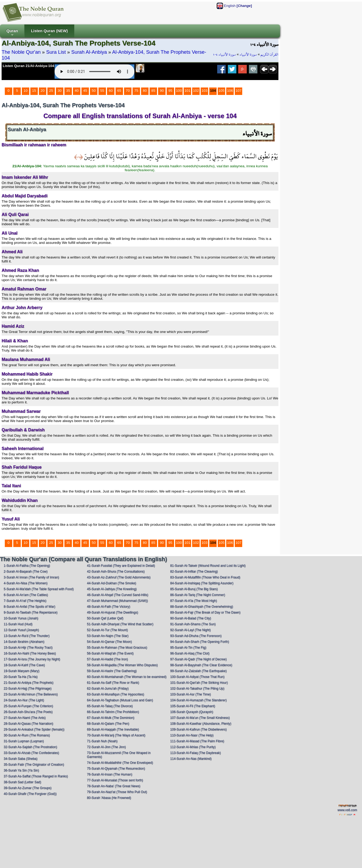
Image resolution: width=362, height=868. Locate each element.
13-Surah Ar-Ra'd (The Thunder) (27, 636)
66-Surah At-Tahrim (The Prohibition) (113, 712)
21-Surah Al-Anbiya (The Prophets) (29, 683)
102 (196, 91)
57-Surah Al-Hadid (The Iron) (108, 659)
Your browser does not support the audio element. (94, 72)
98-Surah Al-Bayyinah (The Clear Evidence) (201, 665)
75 (136, 91)
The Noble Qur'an (21, 52)
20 (43, 91)
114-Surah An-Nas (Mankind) (191, 759)
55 (102, 91)
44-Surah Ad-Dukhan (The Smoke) (112, 583)
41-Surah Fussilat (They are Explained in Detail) (121, 566)
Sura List (56, 52)
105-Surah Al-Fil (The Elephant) (193, 706)
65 (119, 91)
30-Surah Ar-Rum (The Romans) (27, 735)
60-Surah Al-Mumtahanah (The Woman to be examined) (127, 677)
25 (51, 91)
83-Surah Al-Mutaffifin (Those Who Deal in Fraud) (205, 577)
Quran (12, 33)
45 (85, 91)
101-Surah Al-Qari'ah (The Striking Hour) (199, 683)
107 (238, 91)
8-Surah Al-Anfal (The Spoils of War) (30, 607)
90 (162, 91)
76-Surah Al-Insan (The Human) (110, 774)
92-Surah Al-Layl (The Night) (191, 630)
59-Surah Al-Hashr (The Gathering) (112, 671)
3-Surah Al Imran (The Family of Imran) (31, 577)
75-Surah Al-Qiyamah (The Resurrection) (116, 769)
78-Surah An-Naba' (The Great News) (114, 786)
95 (170, 91)
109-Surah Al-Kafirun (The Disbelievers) (199, 729)
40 (77, 91)
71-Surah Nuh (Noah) (102, 741)
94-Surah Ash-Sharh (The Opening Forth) (200, 642)
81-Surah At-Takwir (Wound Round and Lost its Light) (208, 566)
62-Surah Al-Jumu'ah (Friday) (108, 688)
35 (68, 91)
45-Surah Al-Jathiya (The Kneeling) (112, 589)
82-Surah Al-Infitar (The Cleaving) (194, 571)
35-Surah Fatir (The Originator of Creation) (34, 765)
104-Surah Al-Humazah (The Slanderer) (199, 700)
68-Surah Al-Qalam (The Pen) (108, 724)
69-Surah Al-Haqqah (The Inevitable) (113, 729)
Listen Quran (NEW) (49, 33)
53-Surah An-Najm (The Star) (108, 636)
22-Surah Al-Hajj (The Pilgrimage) (28, 688)
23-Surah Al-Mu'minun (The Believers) (31, 694)
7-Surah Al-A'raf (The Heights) (25, 601)
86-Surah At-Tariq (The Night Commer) (198, 595)
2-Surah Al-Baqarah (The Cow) (26, 571)
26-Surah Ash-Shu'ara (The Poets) (28, 712)
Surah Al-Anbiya (89, 52)
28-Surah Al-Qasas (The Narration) (28, 724)
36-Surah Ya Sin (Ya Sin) (21, 770)
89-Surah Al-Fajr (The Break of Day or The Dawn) (205, 612)
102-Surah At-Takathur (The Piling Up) (197, 688)
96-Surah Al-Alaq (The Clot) (190, 653)
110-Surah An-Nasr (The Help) (192, 735)
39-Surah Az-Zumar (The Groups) (28, 788)
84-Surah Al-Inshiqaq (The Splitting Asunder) (202, 583)
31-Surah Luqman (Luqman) (24, 741)
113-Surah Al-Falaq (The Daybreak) (196, 753)
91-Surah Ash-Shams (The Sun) (193, 624)
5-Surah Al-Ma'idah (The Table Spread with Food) (39, 589)
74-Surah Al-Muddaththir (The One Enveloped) (120, 763)
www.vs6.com (347, 810)
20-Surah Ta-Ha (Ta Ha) (21, 677)
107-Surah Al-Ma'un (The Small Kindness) (200, 718)
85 (153, 91)
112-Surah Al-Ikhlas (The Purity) (193, 747)
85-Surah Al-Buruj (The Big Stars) (194, 589)
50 (94, 91)
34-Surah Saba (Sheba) (21, 759)
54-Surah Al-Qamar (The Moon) (110, 642)
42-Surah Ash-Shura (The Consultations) (116, 571)
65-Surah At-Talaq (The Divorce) (110, 706)
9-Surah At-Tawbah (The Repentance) (31, 612)
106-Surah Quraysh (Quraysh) (192, 712)
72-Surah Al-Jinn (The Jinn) (106, 747)
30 (60, 91)
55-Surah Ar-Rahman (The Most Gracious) (117, 648)
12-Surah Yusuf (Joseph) (21, 630)
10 (26, 91)
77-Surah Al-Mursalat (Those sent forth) (115, 780)
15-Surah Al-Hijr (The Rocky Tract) (28, 648)
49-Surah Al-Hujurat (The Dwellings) (113, 612)
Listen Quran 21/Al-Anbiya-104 (28, 66)
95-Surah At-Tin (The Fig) (188, 648)
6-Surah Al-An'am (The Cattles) (26, 595)
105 (221, 91)
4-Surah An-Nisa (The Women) (26, 583)
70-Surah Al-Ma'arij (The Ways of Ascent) (116, 735)
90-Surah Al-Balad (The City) (191, 618)
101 (187, 91)
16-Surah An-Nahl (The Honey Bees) (30, 653)
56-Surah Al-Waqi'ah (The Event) (110, 653)
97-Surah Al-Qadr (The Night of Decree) (199, 659)
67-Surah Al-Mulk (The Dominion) (111, 718)
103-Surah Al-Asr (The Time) (191, 694)
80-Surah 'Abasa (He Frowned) (109, 798)
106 (230, 91)
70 (128, 91)
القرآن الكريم (270, 55)
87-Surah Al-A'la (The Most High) (194, 601)
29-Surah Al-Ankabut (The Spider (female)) (34, 729)
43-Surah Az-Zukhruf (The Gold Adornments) (119, 577)
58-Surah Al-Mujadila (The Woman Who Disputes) (122, 665)
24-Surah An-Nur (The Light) (24, 700)
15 (34, 91)
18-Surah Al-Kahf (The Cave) (24, 665)
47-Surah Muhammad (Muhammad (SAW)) (118, 601)
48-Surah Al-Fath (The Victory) (109, 607)
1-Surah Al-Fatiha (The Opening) (27, 566)
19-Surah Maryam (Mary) (22, 671)
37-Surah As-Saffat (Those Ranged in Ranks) (36, 776)
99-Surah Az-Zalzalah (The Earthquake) (199, 671)
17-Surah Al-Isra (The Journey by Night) (32, 659)
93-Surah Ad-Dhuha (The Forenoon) (196, 636)
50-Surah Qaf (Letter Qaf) (105, 618)
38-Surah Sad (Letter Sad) (22, 782)
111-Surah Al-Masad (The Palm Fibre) (197, 741)
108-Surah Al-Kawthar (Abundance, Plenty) (201, 724)
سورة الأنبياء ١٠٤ (224, 55)
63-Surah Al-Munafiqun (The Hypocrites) (116, 694)
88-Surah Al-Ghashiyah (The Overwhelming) (202, 607)
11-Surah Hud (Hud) (18, 624)
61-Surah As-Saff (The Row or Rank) (113, 683)
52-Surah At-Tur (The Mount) (108, 630)
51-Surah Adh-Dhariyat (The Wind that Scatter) (120, 624)
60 (111, 91)
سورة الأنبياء (248, 55)
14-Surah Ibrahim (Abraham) (24, 642)
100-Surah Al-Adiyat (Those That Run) (198, 677)
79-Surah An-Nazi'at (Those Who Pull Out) (117, 792)
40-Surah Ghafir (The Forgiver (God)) (30, 794)
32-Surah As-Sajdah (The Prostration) (30, 747)
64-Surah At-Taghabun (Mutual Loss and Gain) (120, 700)
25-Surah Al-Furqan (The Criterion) (28, 706)
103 (204, 91)
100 (179, 91)
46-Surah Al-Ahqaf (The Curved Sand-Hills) (118, 595)
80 (145, 91)
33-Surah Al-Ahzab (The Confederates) (31, 753)
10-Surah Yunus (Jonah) (21, 618)
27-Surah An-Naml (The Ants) (25, 718)
